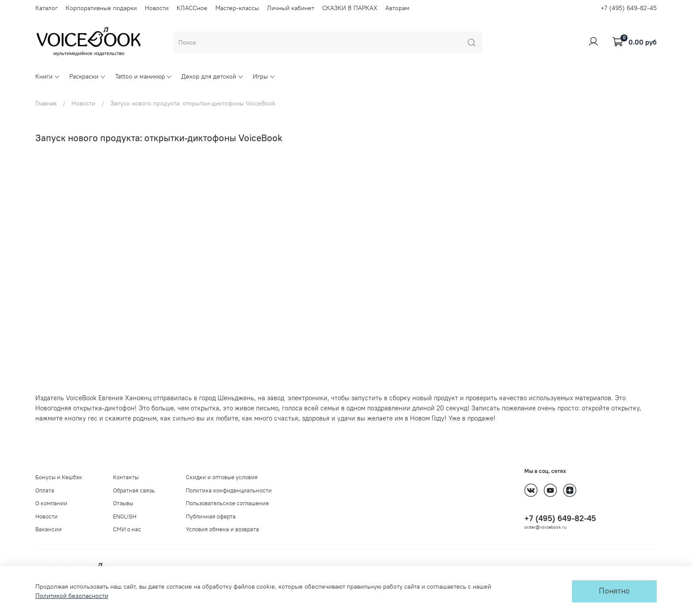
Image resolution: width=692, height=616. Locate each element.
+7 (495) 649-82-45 (629, 8)
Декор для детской (212, 76)
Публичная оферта (211, 516)
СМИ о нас (127, 529)
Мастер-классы (237, 8)
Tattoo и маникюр (144, 76)
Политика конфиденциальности (229, 490)
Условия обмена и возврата (222, 529)
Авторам (397, 8)
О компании (51, 503)
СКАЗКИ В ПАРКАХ (350, 8)
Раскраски (88, 76)
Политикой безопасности (72, 596)
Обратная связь (134, 490)
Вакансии (49, 529)
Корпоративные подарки (101, 8)
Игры (264, 76)
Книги (48, 76)
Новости (157, 8)
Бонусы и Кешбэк (59, 477)
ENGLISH (125, 516)
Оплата (45, 490)
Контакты (126, 477)
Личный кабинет (291, 8)
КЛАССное (192, 8)
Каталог (47, 8)
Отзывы (123, 503)
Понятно (614, 591)
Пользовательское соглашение (227, 503)
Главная (46, 103)
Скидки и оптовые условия (222, 477)
